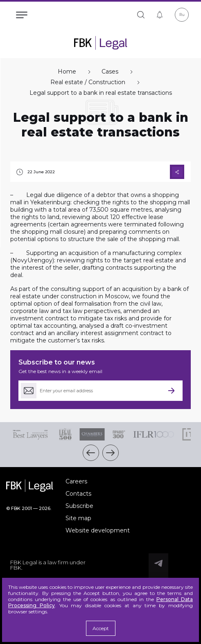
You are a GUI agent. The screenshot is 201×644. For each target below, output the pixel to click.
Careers (76, 481)
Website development (98, 530)
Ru (182, 15)
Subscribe (79, 506)
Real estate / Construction (88, 82)
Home (67, 72)
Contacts (78, 494)
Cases (110, 72)
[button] (91, 453)
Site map (78, 518)
